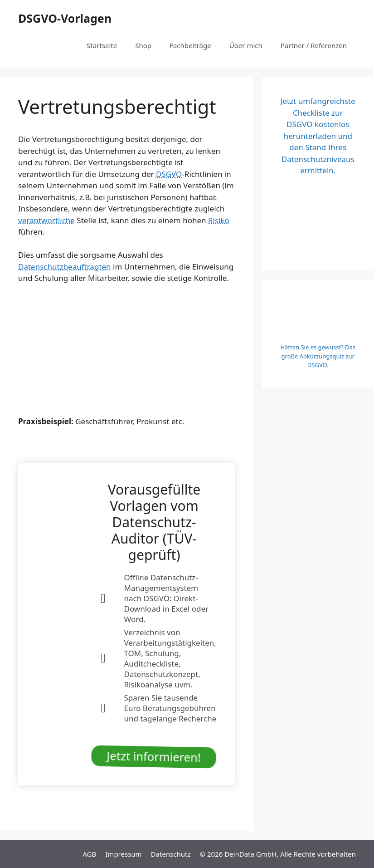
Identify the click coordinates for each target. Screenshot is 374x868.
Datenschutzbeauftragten (65, 267)
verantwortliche (46, 220)
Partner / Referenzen (314, 45)
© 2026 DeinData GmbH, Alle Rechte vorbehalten (278, 854)
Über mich (246, 45)
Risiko (219, 220)
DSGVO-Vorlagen (65, 18)
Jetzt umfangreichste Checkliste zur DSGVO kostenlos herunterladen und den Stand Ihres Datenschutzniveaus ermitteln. (318, 136)
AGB (89, 854)
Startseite (102, 45)
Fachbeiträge (190, 45)
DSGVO (169, 174)
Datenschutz (171, 854)
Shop (143, 45)
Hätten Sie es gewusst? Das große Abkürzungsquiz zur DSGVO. (318, 356)
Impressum (123, 854)
